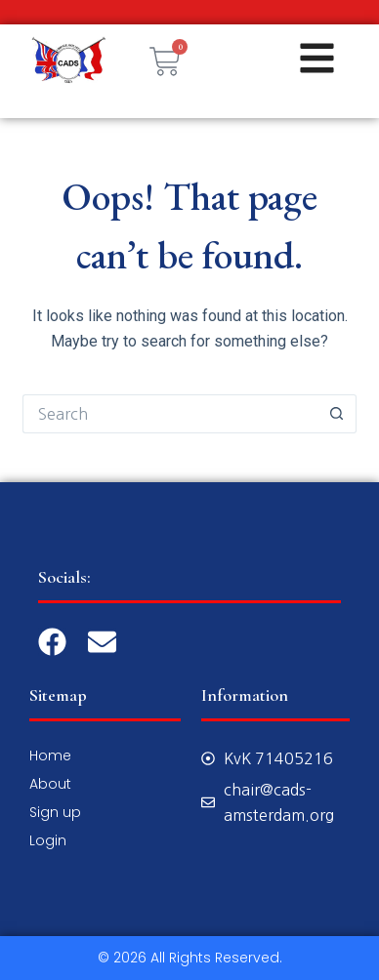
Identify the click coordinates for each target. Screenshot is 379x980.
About (50, 784)
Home (50, 755)
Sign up (55, 812)
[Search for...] (169, 414)
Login (48, 840)
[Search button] (337, 414)
